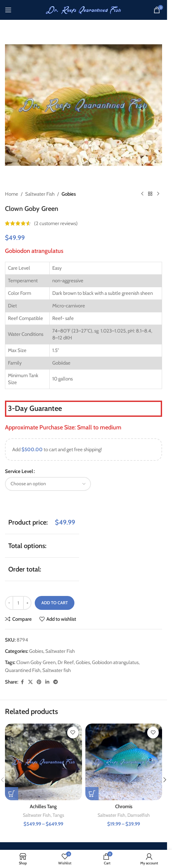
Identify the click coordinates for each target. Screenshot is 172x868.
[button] (165, 780)
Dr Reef (66, 662)
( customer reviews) (56, 223)
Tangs (58, 815)
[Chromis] (124, 762)
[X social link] (30, 682)
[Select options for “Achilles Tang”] (12, 794)
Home (12, 194)
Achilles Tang (43, 807)
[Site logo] (84, 10)
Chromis (124, 807)
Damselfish (139, 815)
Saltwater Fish (40, 194)
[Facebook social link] (22, 682)
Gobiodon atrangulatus (115, 662)
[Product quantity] (18, 603)
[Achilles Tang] (43, 762)
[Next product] (158, 194)
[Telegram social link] (56, 682)
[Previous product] (142, 194)
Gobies (69, 194)
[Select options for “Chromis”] (92, 794)
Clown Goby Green (36, 662)
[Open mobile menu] (8, 10)
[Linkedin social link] (47, 682)
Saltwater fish (57, 670)
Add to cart (55, 603)
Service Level (19, 471)
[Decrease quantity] (9, 603)
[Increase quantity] (27, 603)
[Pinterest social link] (39, 682)
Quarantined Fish (23, 670)
